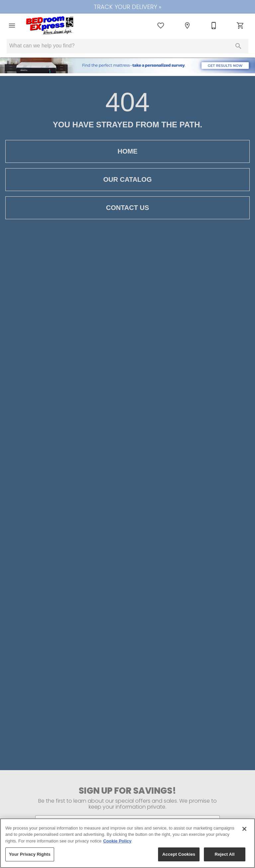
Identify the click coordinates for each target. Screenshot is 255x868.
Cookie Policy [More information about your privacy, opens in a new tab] (117, 841)
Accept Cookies (179, 854)
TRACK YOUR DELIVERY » (127, 7)
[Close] (244, 829)
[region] (127, 843)
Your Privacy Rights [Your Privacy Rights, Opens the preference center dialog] (30, 854)
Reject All (224, 854)
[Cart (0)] (240, 26)
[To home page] (50, 26)
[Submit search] (238, 46)
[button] (12, 26)
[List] (161, 26)
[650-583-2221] (214, 26)
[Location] (187, 26)
